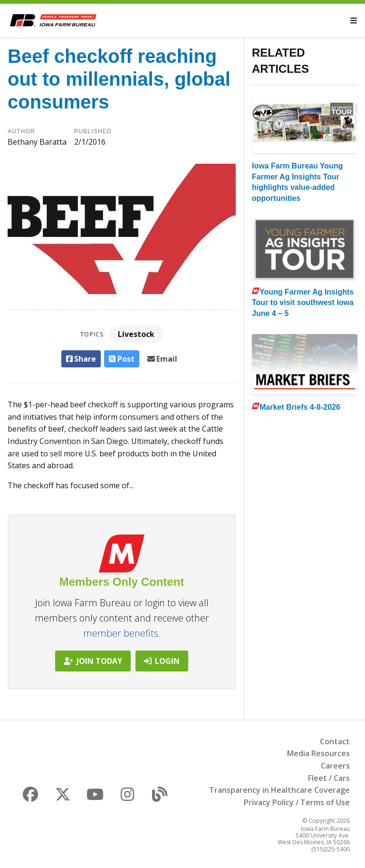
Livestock (136, 334)
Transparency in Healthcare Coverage (279, 790)
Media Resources (318, 753)
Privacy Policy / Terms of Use (297, 802)
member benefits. (122, 633)
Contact (335, 741)
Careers (335, 766)
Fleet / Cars (329, 778)
